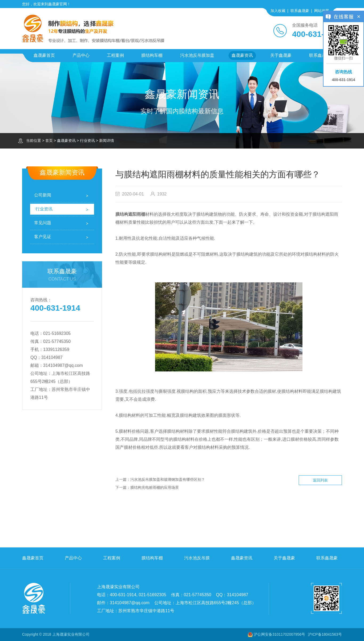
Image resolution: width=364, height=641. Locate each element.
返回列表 (320, 480)
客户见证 (43, 237)
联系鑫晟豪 (300, 11)
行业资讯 (87, 141)
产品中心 (81, 55)
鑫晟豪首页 (44, 55)
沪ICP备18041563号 (325, 634)
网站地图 (322, 11)
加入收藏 (278, 11)
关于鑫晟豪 (281, 55)
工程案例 (115, 55)
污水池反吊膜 (197, 558)
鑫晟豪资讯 (242, 55)
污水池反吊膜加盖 (197, 55)
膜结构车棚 (152, 55)
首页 (49, 141)
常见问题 (43, 223)
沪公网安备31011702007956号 (279, 634)
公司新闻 (43, 195)
